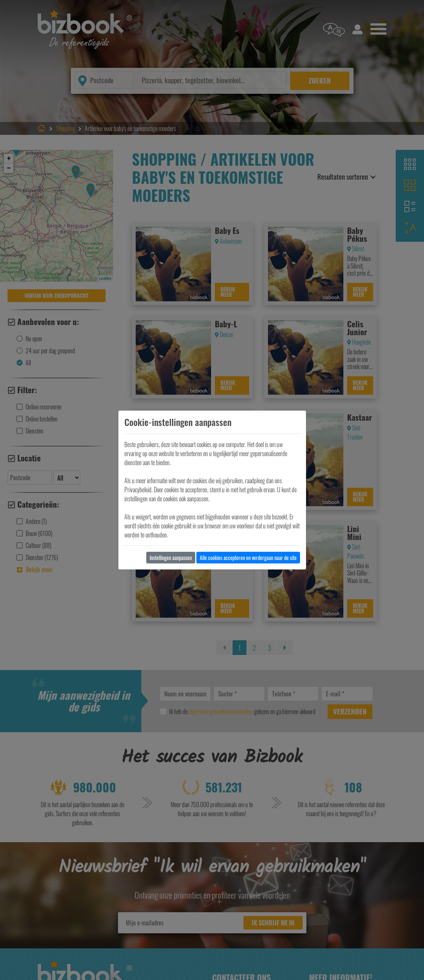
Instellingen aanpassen (171, 558)
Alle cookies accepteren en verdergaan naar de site (248, 558)
